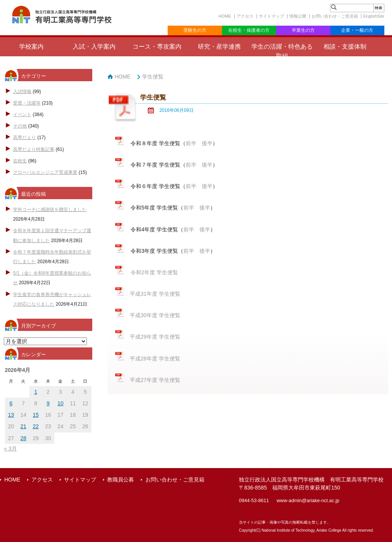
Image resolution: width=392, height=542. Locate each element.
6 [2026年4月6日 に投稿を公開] (11, 403)
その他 (20, 126)
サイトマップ (271, 16)
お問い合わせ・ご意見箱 (335, 16)
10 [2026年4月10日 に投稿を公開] (60, 403)
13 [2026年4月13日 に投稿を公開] (11, 415)
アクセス (245, 16)
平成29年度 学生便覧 (155, 337)
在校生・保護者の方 (249, 30)
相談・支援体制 (345, 47)
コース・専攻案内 (157, 47)
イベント (22, 115)
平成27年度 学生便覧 (155, 380)
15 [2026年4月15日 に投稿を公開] (36, 415)
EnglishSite (374, 16)
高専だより (24, 138)
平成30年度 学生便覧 (155, 315)
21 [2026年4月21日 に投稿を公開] (23, 426)
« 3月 (10, 449)
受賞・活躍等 (27, 103)
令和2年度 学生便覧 (154, 272)
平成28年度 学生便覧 (155, 359)
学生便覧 (153, 77)
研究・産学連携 (219, 47)
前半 (191, 143)
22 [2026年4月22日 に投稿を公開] (36, 426)
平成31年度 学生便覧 (155, 294)
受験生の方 (195, 30)
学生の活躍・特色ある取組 (282, 51)
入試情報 (22, 92)
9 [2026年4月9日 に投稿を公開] (48, 403)
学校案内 (31, 47)
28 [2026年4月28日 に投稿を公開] (23, 438)
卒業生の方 (303, 30)
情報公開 (298, 16)
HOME (225, 16)
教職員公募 (121, 480)
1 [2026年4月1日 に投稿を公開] (36, 392)
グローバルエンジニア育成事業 (45, 172)
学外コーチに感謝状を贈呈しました (50, 210)
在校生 (20, 161)
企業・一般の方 (357, 30)
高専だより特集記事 (34, 149)
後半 (207, 143)
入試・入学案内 (94, 47)
